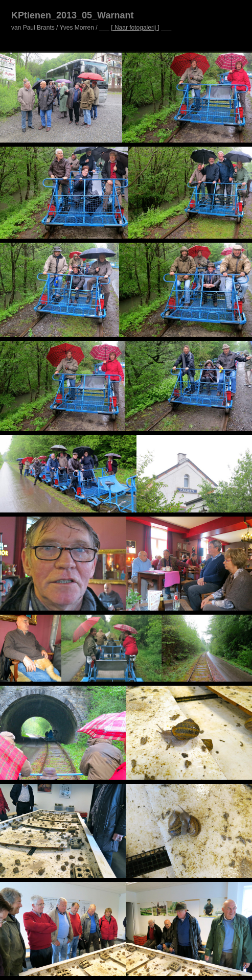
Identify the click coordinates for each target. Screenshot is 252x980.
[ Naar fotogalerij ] (135, 28)
